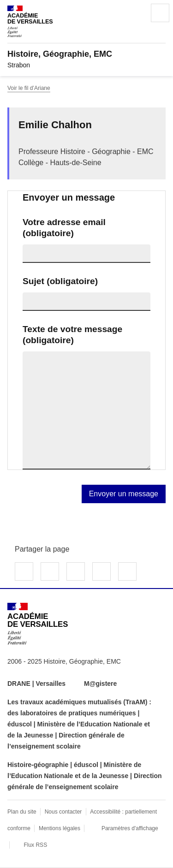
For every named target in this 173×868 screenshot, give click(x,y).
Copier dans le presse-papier (127, 571)
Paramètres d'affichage (130, 828)
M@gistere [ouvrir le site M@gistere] (101, 684)
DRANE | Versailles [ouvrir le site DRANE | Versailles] (36, 684)
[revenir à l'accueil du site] (86, 54)
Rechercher (134, 13)
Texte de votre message (72, 335)
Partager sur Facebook (24, 571)
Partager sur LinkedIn (76, 571)
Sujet (60, 281)
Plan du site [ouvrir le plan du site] (22, 812)
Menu (160, 13)
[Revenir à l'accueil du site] (38, 624)
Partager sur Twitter (50, 571)
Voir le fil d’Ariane (29, 88)
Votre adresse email (64, 228)
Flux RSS (35, 845)
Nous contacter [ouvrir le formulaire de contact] (63, 812)
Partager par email (101, 571)
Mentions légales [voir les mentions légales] (60, 828)
